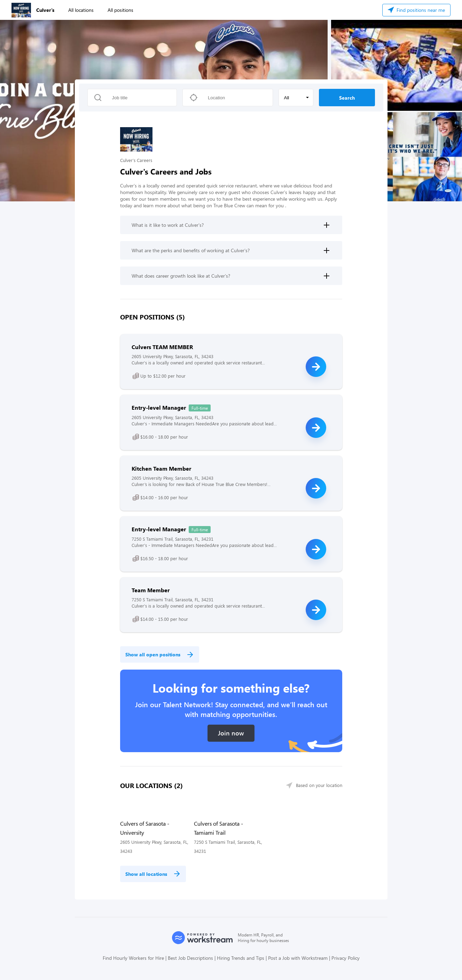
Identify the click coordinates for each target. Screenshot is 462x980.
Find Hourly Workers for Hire (133, 958)
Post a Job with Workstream (298, 958)
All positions (120, 10)
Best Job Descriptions (190, 958)
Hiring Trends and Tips (241, 958)
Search (347, 98)
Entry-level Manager (159, 407)
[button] (296, 98)
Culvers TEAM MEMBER (162, 347)
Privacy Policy (346, 958)
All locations (81, 10)
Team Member (151, 590)
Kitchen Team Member (161, 468)
